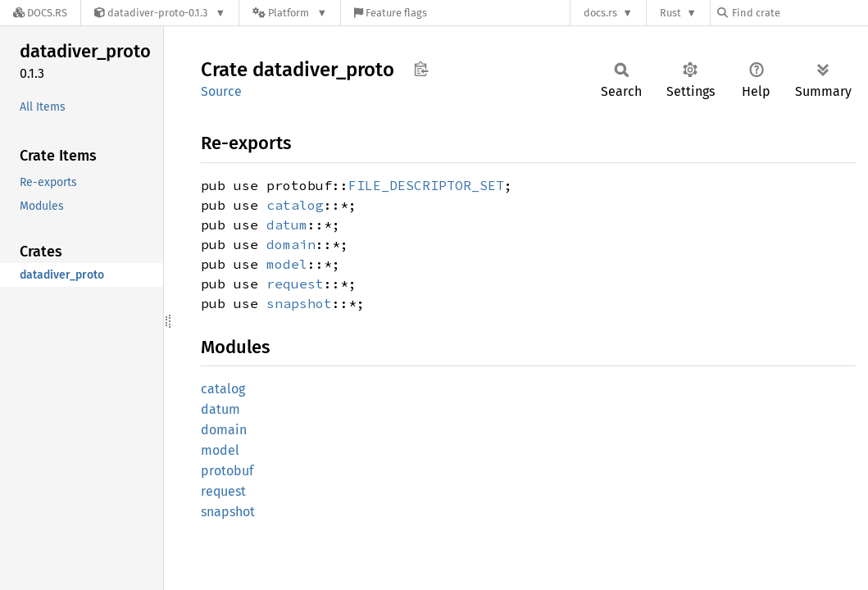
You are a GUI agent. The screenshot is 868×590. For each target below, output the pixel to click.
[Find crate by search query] (799, 13)
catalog (295, 205)
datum (287, 225)
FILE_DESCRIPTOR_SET (426, 185)
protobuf (227, 471)
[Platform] (290, 13)
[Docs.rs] (40, 13)
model (287, 264)
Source (221, 91)
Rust (670, 13)
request (295, 284)
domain (291, 244)
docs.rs (600, 13)
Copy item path (421, 69)
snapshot (299, 303)
